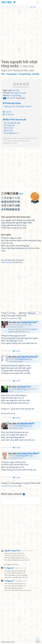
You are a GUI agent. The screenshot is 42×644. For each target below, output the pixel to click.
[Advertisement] (21, 34)
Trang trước (13, 318)
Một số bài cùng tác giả (15, 120)
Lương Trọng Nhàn (30, 453)
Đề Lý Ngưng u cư (11, 133)
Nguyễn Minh (28, 423)
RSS (39, 642)
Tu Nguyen (9, 568)
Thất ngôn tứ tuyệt (18, 93)
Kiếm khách (9, 128)
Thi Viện (6, 2)
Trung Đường (15, 95)
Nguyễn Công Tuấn (12, 551)
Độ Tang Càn (9, 125)
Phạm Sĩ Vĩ (26, 387)
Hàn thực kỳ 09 (8, 262)
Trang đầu (4, 318)
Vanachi (13, 138)
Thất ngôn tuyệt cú (24, 106)
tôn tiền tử (19, 389)
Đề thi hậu (8, 130)
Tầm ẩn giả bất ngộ (12, 123)
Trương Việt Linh (29, 322)
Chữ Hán (16, 90)
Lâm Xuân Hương (21, 426)
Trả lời (8, 112)
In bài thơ (10, 114)
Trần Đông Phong (29, 357)
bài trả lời (9, 98)
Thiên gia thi (9, 106)
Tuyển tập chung (12, 103)
